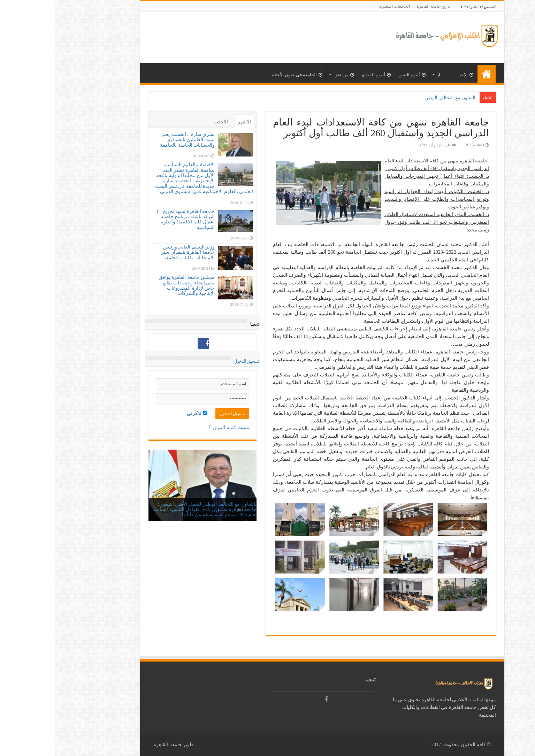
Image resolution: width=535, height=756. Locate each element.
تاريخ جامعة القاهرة (379, 6)
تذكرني (142, 413)
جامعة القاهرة (113, 745)
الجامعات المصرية (340, 6)
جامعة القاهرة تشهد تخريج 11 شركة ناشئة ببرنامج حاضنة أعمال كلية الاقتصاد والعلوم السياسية (131, 219)
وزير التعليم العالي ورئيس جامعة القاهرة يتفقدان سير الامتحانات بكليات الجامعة (133, 252)
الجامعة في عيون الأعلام (242, 75)
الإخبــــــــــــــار (400, 75)
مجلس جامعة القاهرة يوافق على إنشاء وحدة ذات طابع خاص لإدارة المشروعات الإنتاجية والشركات (132, 285)
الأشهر (190, 122)
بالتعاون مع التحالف (403, 98)
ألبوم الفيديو (322, 75)
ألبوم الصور (357, 75)
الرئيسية (432, 74)
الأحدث (166, 122)
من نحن (289, 75)
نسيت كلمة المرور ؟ (174, 427)
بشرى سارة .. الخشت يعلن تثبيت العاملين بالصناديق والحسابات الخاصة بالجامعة (133, 140)
